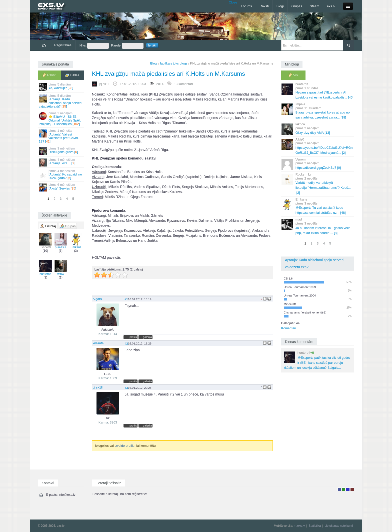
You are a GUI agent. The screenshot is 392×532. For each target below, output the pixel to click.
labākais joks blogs (174, 63)
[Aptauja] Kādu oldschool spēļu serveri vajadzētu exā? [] (61, 101)
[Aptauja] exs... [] (61, 162)
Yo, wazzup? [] (61, 87)
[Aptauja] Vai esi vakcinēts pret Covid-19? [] (61, 136)
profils (133, 337)
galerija (147, 337)
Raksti (264, 6)
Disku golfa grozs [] (61, 151)
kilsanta (98, 343)
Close (233, 2)
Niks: (94, 46)
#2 (126, 343)
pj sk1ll (104, 84)
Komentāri (289, 328)
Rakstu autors (344, 489)
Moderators (348, 489)
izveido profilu (125, 446)
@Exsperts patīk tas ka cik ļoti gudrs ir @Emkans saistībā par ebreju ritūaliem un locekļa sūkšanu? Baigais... (317, 360)
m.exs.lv (299, 526)
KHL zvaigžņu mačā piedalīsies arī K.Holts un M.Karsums (168, 74)
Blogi (280, 6)
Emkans (76, 241)
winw (61, 268)
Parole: (127, 46)
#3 (126, 388)
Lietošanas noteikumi (339, 526)
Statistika (315, 526)
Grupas (297, 6)
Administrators (352, 489)
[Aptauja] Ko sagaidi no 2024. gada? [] (61, 174)
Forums (246, 6)
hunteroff (45, 268)
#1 (126, 299)
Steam (314, 6)
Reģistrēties (63, 45)
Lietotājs (339, 489)
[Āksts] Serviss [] (61, 187)
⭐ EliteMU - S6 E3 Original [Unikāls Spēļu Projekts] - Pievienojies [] (61, 118)
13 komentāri (183, 84)
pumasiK (61, 241)
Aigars (97, 299)
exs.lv (331, 6)
